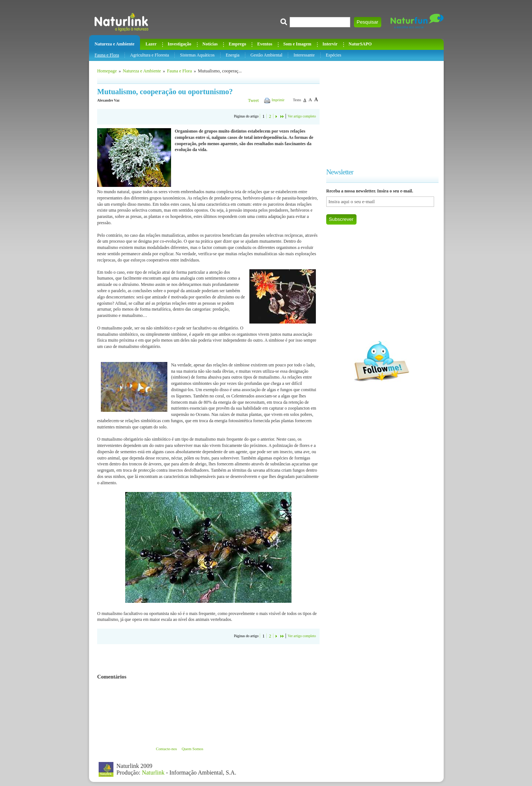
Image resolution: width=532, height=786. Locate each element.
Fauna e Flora (107, 55)
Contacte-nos (166, 749)
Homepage (107, 71)
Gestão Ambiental (266, 55)
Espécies (334, 55)
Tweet (253, 100)
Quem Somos (193, 749)
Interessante (304, 55)
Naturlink (153, 773)
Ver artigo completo (302, 116)
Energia (233, 55)
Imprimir (278, 100)
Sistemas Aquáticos (197, 55)
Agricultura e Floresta (149, 55)
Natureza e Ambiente (142, 71)
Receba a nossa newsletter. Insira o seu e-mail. (370, 191)
